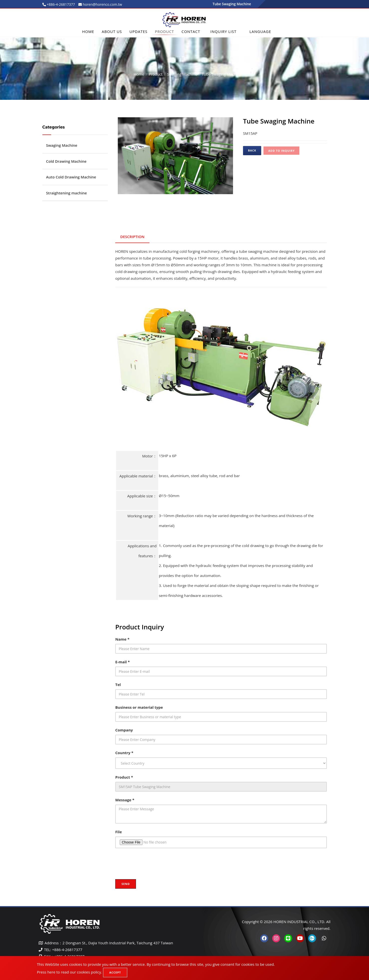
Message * (125, 800)
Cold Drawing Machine (66, 161)
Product (164, 31)
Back (252, 150)
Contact (191, 31)
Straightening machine (67, 193)
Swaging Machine (182, 74)
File (119, 832)
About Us (112, 31)
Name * (122, 639)
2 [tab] (179, 198)
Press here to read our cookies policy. (69, 972)
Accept (115, 972)
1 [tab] (172, 198)
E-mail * (123, 662)
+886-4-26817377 (61, 4)
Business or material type (139, 707)
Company (124, 730)
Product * (124, 777)
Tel (118, 685)
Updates (138, 31)
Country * (124, 753)
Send (126, 884)
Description (132, 237)
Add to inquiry (281, 151)
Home (88, 31)
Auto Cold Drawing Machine (71, 177)
